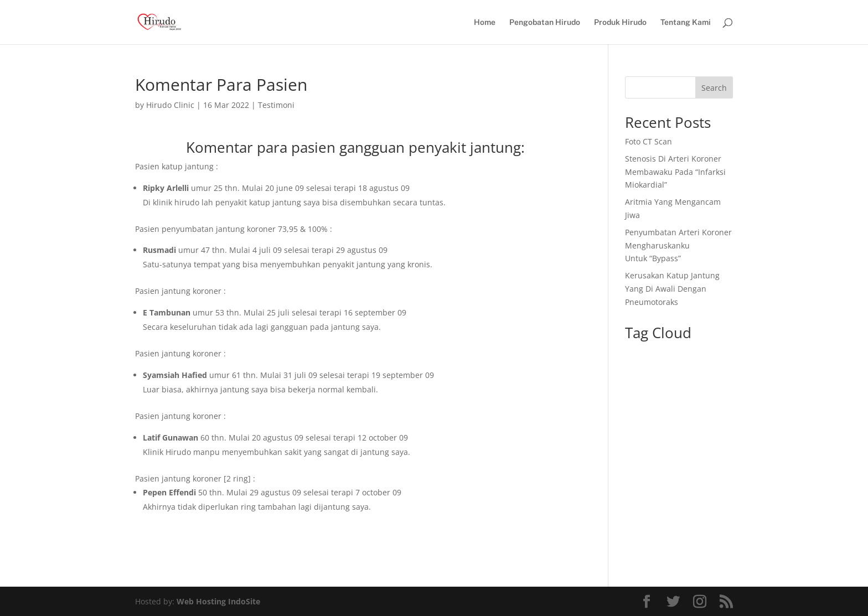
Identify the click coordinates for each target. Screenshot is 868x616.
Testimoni (276, 105)
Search (714, 88)
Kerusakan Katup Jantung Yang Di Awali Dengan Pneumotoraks (672, 289)
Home (485, 22)
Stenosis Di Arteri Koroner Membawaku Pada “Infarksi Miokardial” (675, 172)
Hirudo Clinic (170, 105)
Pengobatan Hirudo (545, 22)
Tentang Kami (686, 22)
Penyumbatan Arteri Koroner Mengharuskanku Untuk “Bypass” (678, 245)
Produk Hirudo (620, 22)
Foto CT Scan (649, 141)
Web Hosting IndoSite (218, 601)
